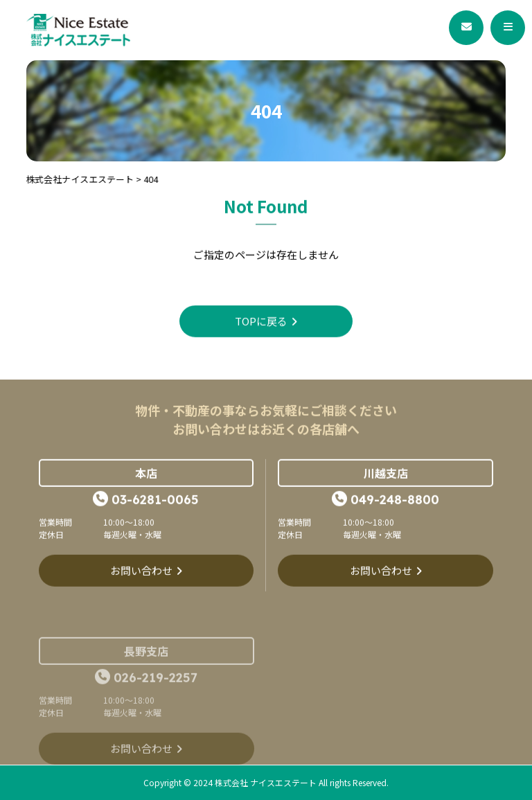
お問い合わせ (141, 571)
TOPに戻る (261, 322)
